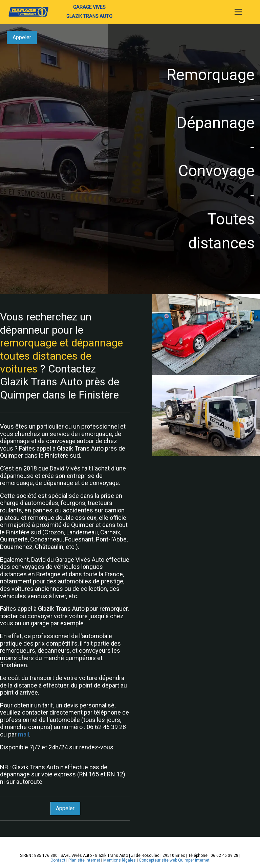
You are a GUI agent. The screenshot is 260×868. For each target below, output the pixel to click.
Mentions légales (120, 860)
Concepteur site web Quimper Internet (174, 860)
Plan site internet (84, 860)
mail (24, 734)
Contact (58, 860)
